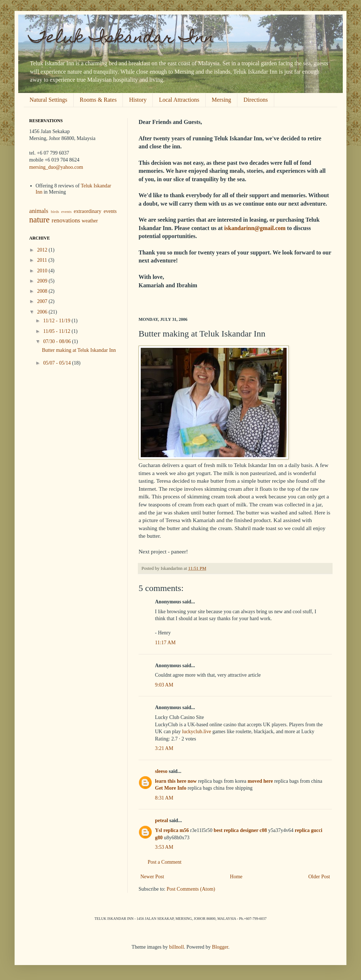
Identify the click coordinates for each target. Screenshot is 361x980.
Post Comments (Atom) (191, 889)
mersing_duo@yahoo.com (56, 167)
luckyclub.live (197, 732)
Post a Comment (165, 862)
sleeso (161, 771)
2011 (43, 260)
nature (39, 220)
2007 (43, 301)
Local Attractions (179, 100)
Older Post (319, 877)
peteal (162, 820)
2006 (43, 312)
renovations (66, 220)
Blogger (220, 947)
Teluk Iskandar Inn (122, 39)
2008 (43, 291)
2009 (43, 281)
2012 (43, 250)
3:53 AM (164, 847)
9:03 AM (164, 685)
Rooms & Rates (98, 100)
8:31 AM (164, 798)
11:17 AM (165, 643)
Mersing (222, 100)
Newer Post (152, 877)
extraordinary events (95, 211)
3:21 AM (164, 748)
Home (236, 877)
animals (39, 211)
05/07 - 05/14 (57, 363)
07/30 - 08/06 (57, 341)
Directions (256, 100)
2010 (43, 271)
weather (90, 221)
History (138, 100)
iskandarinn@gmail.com (255, 228)
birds (55, 211)
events (67, 211)
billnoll (176, 947)
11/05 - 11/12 (57, 331)
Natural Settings (48, 100)
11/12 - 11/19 (57, 321)
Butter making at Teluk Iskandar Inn (79, 350)
